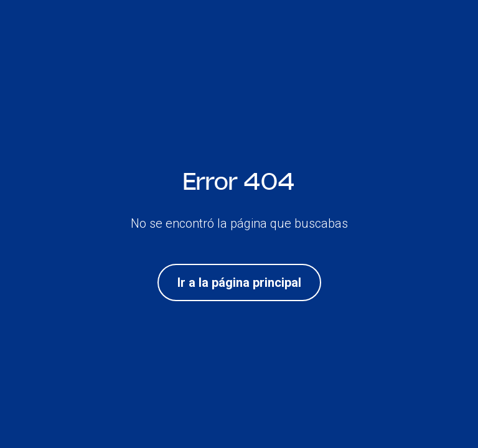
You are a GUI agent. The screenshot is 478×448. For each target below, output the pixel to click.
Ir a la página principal (239, 282)
